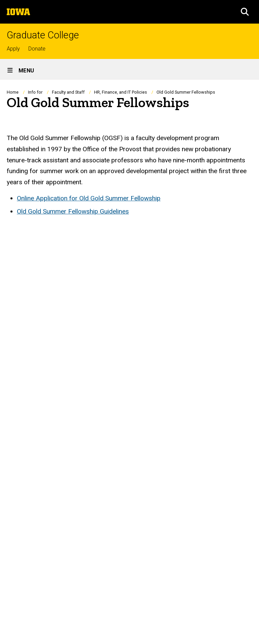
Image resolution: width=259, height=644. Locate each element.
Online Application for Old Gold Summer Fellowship (89, 198)
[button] (245, 12)
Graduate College (43, 35)
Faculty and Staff (68, 92)
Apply (13, 49)
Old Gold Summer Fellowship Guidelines (73, 211)
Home (13, 92)
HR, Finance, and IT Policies (121, 92)
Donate (37, 49)
